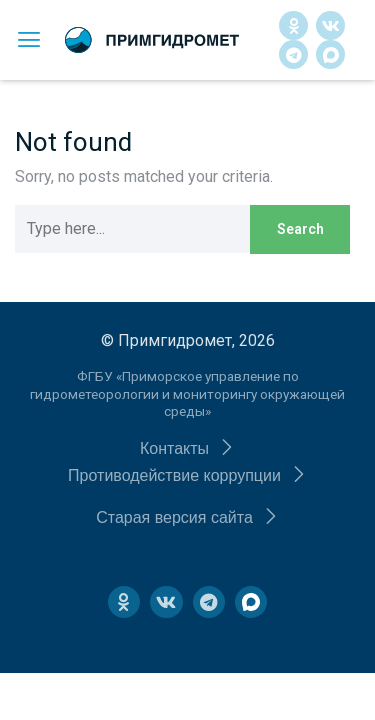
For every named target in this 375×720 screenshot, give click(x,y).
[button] (187, 448)
